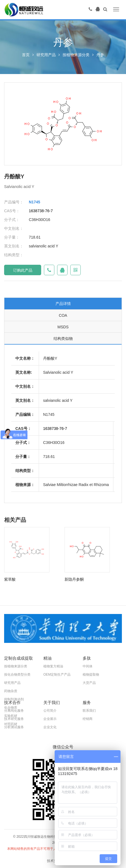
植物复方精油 (53, 666)
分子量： (12, 237)
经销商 (88, 719)
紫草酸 (10, 579)
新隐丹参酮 (74, 579)
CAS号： (12, 211)
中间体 (88, 666)
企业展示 (50, 719)
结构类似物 (63, 339)
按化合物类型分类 (17, 675)
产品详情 (63, 304)
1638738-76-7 (41, 211)
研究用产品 (46, 55)
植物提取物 (91, 675)
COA (63, 315)
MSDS (63, 327)
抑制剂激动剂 (14, 699)
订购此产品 (23, 270)
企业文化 (50, 727)
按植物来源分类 (76, 55)
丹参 (100, 55)
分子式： (12, 220)
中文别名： (14, 228)
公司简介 (50, 711)
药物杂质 (11, 691)
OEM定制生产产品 (57, 675)
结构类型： (14, 255)
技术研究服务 (14, 719)
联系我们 (89, 711)
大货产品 (89, 683)
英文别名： (14, 246)
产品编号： (14, 202)
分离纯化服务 (14, 711)
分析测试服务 (14, 727)
